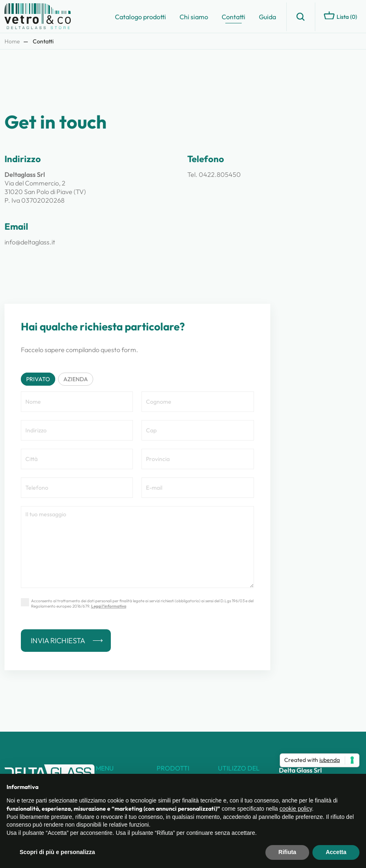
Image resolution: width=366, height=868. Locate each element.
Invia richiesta (58, 641)
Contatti (234, 17)
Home (12, 41)
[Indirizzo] (77, 430)
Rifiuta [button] (287, 852)
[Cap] (198, 430)
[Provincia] (198, 459)
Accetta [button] (336, 852)
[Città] (77, 459)
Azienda (76, 379)
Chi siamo (194, 17)
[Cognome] (198, 402)
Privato (38, 379)
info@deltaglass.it (30, 242)
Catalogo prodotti (140, 17)
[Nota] (137, 547)
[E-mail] (198, 488)
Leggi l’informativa (109, 606)
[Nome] (77, 402)
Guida (267, 17)
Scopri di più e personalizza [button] (57, 852)
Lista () (340, 16)
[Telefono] (77, 488)
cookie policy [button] (296, 809)
